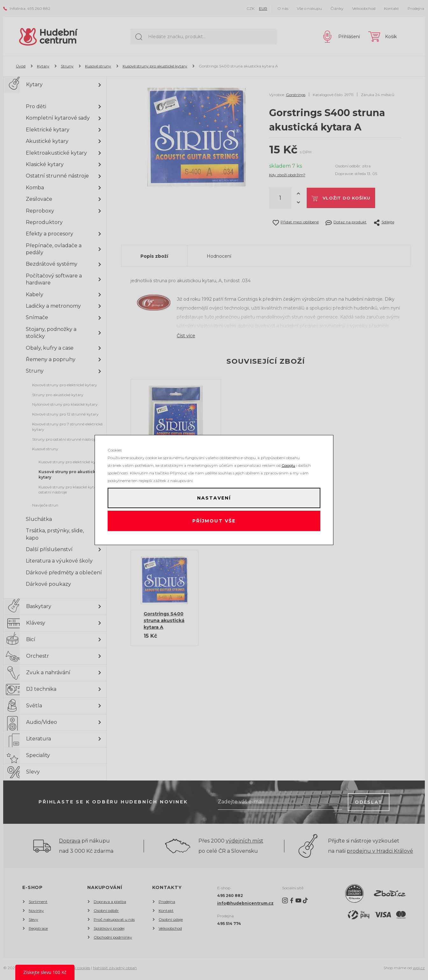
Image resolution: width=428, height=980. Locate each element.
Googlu (288, 463)
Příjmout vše (214, 522)
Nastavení (214, 497)
